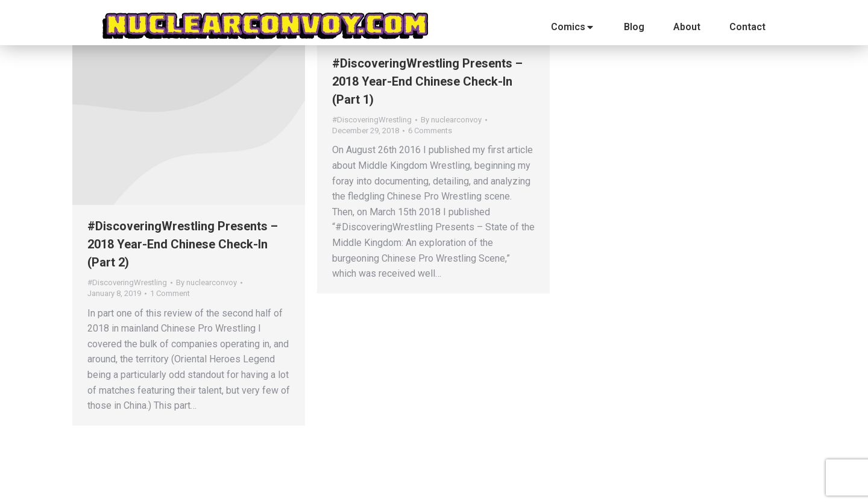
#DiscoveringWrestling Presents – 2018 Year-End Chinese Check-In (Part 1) (427, 81)
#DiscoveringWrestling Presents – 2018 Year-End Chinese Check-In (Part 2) (183, 244)
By (206, 282)
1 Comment (170, 293)
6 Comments (430, 131)
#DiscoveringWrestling (127, 282)
